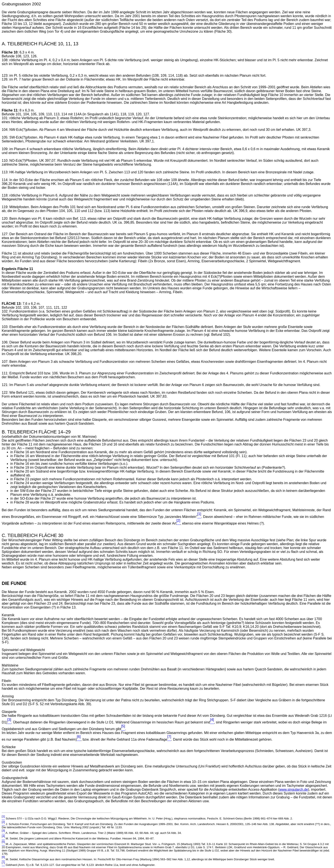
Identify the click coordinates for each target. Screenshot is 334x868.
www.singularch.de (293, 789)
